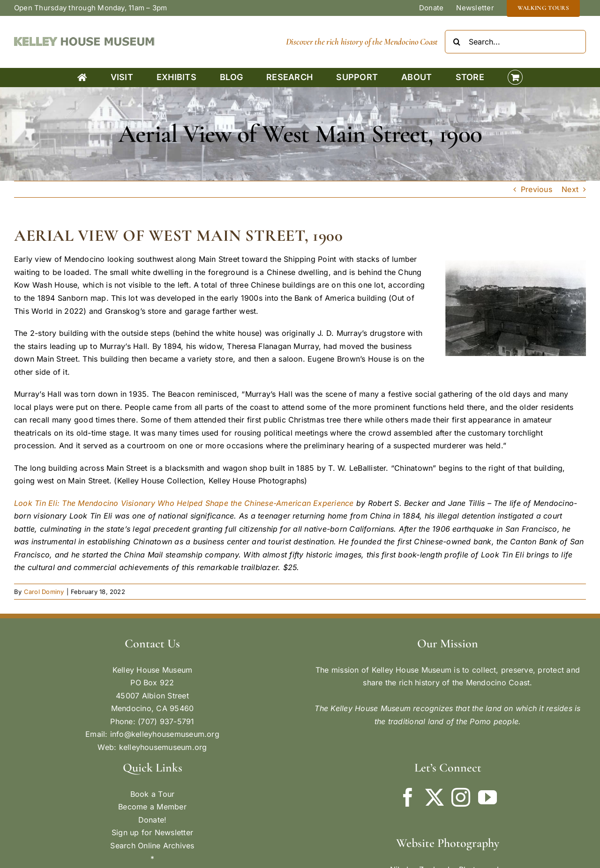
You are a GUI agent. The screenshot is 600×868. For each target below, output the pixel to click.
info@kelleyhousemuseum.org (165, 734)
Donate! (153, 820)
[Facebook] (408, 797)
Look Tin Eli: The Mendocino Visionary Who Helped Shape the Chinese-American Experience (184, 503)
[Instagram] (461, 797)
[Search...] (515, 42)
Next (570, 189)
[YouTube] (487, 797)
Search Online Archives (152, 846)
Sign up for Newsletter (152, 832)
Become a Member (152, 807)
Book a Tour (153, 794)
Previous (536, 189)
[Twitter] (435, 797)
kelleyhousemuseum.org (163, 747)
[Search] (457, 42)
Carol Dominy (44, 592)
